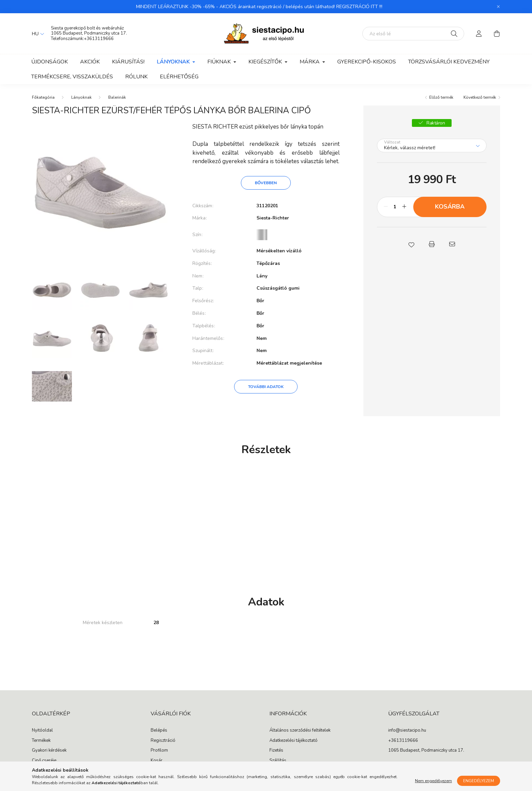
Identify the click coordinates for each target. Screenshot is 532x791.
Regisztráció (163, 741)
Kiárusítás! (128, 62)
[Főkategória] (43, 97)
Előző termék (441, 97)
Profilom (159, 751)
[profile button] (479, 34)
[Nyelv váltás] (36, 34)
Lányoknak (81, 97)
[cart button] (497, 34)
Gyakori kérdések (49, 751)
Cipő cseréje (44, 761)
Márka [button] (310, 62)
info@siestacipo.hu (407, 731)
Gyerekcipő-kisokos (367, 62)
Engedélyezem (479, 781)
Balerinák (117, 97)
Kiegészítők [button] (266, 62)
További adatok (266, 387)
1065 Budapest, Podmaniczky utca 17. (89, 33)
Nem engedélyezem (433, 781)
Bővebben (266, 183)
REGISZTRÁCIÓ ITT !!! (359, 7)
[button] (411, 244)
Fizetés (276, 751)
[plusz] (404, 207)
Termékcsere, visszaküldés (72, 77)
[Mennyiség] (395, 207)
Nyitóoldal (42, 731)
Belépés (159, 731)
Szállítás (278, 761)
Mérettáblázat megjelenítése (289, 363)
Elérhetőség (179, 77)
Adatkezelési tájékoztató (293, 741)
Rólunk (136, 77)
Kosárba (450, 207)
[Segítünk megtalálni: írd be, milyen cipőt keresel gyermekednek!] (413, 34)
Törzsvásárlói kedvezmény (449, 62)
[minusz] (386, 207)
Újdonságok (50, 62)
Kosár (157, 761)
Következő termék (480, 97)
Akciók (90, 62)
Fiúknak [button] (220, 62)
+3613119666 (99, 39)
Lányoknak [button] (174, 62)
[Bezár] (498, 7)
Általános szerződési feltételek (300, 731)
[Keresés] (454, 34)
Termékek (41, 741)
